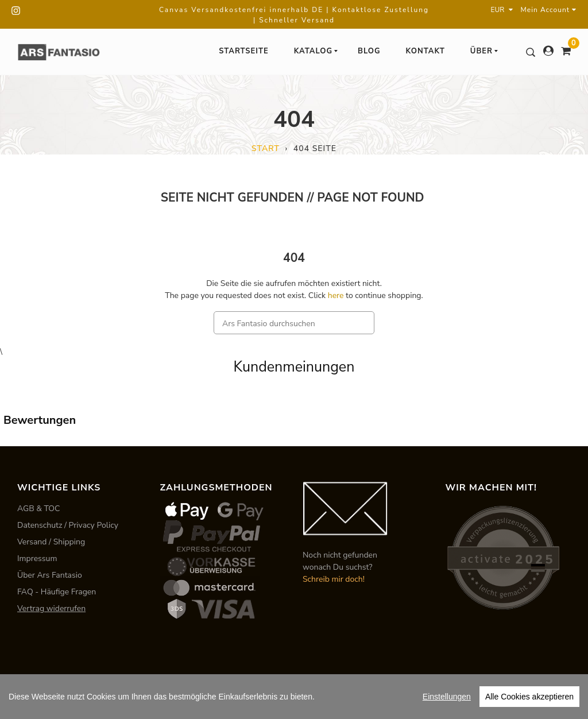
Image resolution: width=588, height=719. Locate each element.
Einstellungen (447, 697)
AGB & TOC (39, 509)
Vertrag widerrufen (51, 608)
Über (485, 51)
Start (266, 148)
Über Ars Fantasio (50, 575)
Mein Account (549, 10)
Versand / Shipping (51, 542)
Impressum (37, 558)
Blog (369, 51)
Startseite (244, 51)
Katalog (316, 51)
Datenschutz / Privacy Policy (68, 525)
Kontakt (425, 51)
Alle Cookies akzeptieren (529, 697)
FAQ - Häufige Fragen (57, 592)
